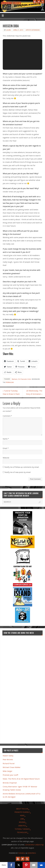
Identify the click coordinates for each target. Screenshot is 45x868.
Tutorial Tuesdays (22, 829)
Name (6, 439)
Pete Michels (8, 760)
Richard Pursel (9, 763)
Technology (22, 832)
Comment (7, 416)
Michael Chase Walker (12, 767)
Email (6, 448)
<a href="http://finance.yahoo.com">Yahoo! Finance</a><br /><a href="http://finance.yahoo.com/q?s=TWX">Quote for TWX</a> (12, 688)
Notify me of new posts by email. (18, 472)
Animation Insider (11, 3)
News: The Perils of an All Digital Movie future (21, 779)
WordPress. (32, 853)
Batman (15, 379)
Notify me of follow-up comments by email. (22, 467)
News (22, 816)
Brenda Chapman (10, 783)
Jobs (22, 819)
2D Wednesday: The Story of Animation (34, 392)
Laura (9, 30)
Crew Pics (22, 826)
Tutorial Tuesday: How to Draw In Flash (11, 392)
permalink (10, 382)
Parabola (22, 853)
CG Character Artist (24, 379)
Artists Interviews (33, 30)
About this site (22, 809)
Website (6, 458)
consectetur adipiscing (34, 845)
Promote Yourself (22, 812)
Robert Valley (8, 756)
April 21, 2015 (18, 30)
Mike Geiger (8, 771)
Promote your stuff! (10, 775)
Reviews (22, 822)
